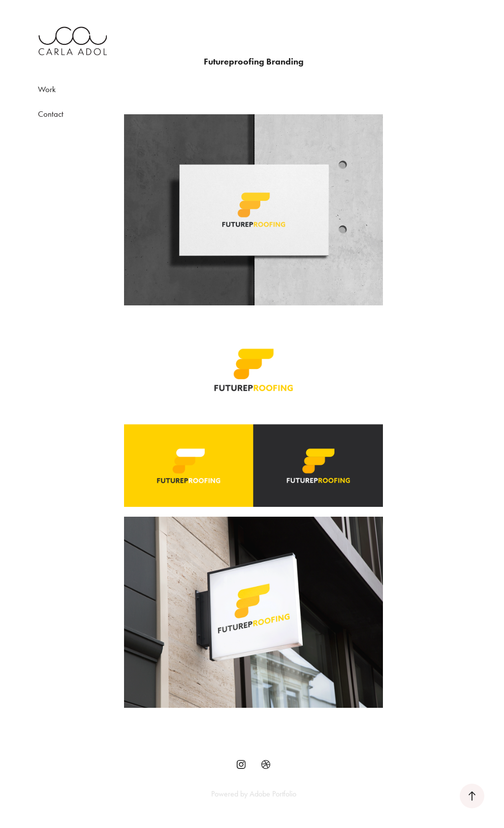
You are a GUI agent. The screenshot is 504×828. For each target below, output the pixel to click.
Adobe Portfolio (273, 794)
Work (47, 89)
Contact (51, 114)
